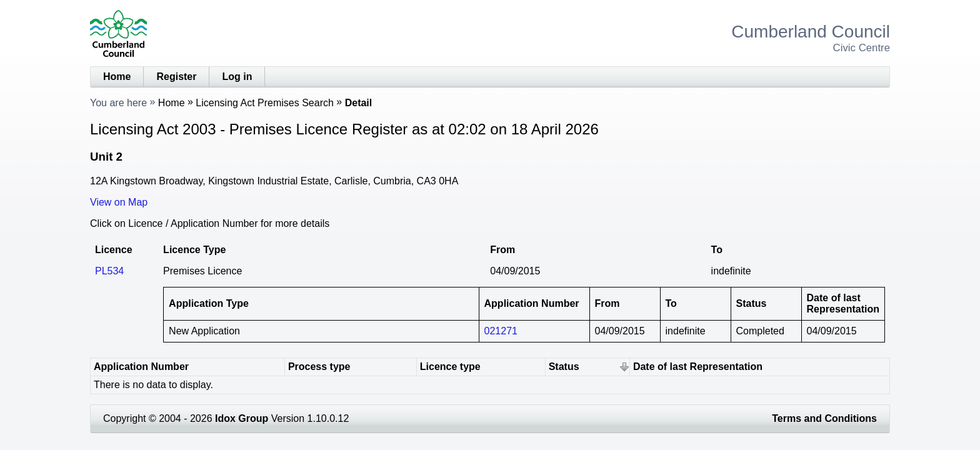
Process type (319, 367)
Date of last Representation (698, 367)
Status (564, 367)
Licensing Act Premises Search (265, 103)
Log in (237, 77)
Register (176, 77)
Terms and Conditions (824, 418)
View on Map (119, 202)
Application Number (141, 367)
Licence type (450, 367)
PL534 (109, 271)
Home (117, 77)
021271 (501, 331)
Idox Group (242, 418)
